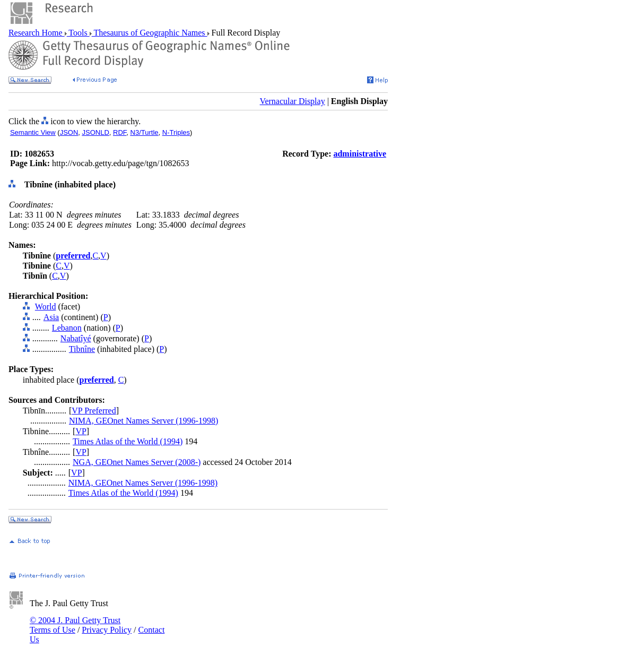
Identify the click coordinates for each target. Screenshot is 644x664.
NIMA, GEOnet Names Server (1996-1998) (143, 421)
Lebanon (67, 328)
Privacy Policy (107, 630)
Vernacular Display (293, 101)
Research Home (37, 33)
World (46, 307)
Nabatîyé (76, 338)
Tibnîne (82, 349)
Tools (78, 33)
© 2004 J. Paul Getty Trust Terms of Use (75, 625)
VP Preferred (94, 411)
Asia (51, 317)
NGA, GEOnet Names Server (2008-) (137, 462)
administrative (360, 154)
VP (81, 431)
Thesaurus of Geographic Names (150, 33)
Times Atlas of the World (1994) (128, 441)
